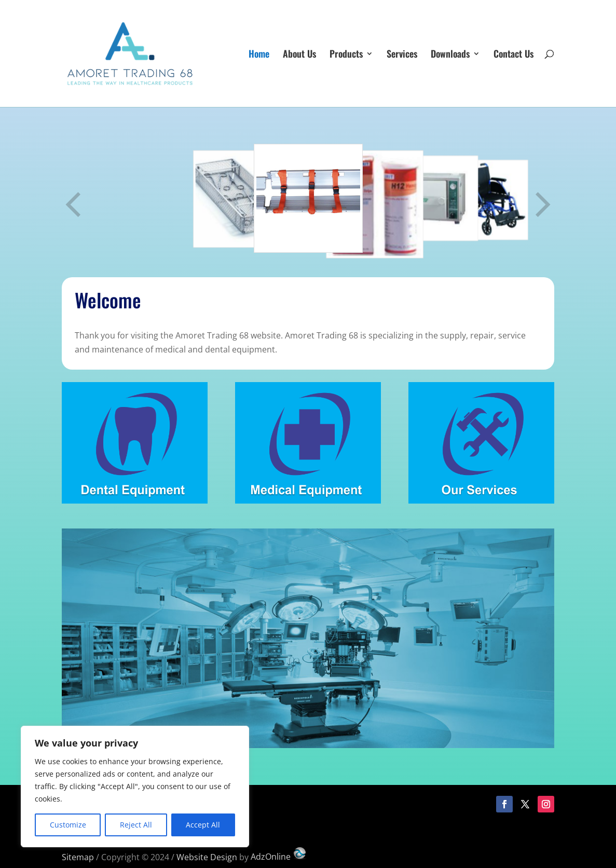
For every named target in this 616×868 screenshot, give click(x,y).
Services (402, 55)
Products (346, 55)
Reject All (136, 825)
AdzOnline (279, 857)
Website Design (207, 857)
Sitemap (78, 857)
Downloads (450, 55)
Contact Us (514, 55)
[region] (135, 786)
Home (259, 55)
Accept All (203, 825)
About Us (299, 55)
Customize (68, 825)
